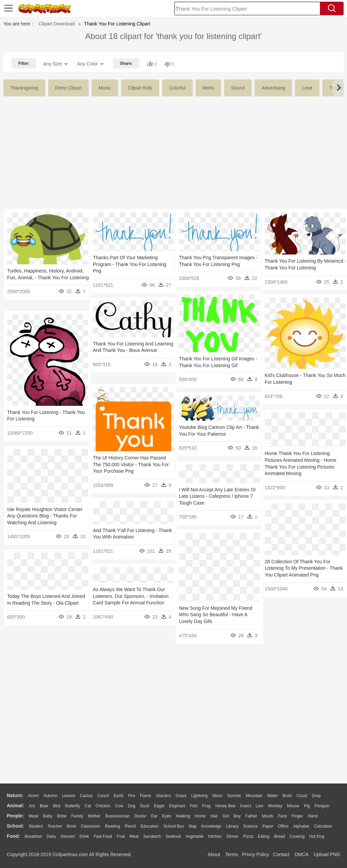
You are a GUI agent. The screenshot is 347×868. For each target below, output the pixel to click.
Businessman (118, 816)
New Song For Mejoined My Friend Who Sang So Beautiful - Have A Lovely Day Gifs (216, 615)
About (214, 854)
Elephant (177, 806)
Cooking (297, 836)
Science (251, 826)
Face (282, 816)
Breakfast (33, 836)
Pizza (248, 836)
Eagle (159, 806)
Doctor (140, 816)
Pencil (130, 826)
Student (36, 826)
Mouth (268, 816)
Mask (33, 816)
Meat (134, 836)
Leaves (69, 796)
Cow (119, 806)
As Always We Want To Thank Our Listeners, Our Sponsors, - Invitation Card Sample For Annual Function (131, 596)
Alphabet (301, 826)
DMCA (301, 854)
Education (150, 826)
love (307, 88)
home (200, 816)
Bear (44, 806)
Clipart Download (57, 24)
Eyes (167, 816)
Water (272, 796)
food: (13, 836)
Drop (316, 796)
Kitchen (215, 836)
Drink (84, 836)
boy (237, 816)
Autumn (50, 796)
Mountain (254, 796)
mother (94, 816)
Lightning (199, 796)
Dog (131, 806)
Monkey (275, 806)
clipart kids (140, 88)
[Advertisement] (173, 147)
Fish (194, 806)
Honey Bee (225, 806)
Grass (181, 796)
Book (71, 826)
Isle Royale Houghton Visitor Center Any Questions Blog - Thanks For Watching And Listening (45, 516)
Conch (103, 796)
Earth (119, 796)
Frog (207, 806)
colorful (177, 88)
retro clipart (69, 88)
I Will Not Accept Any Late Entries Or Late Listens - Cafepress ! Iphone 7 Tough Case (214, 496)
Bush (287, 796)
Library (232, 826)
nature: (15, 795)
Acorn (33, 796)
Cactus (86, 796)
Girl (226, 816)
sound (238, 88)
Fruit (121, 836)
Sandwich (152, 836)
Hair (214, 816)
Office (283, 826)
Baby (48, 816)
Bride (62, 816)
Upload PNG (327, 854)
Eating (264, 836)
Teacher (55, 826)
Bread (280, 836)
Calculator (323, 826)
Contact (281, 854)
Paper (268, 826)
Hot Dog (317, 836)
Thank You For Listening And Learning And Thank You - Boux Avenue (126, 350)
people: (15, 816)
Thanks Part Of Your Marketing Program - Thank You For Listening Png (130, 264)
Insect (246, 806)
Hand (313, 816)
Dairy (51, 836)
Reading (113, 826)
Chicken (103, 806)
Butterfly (73, 806)
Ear (154, 816)
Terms (232, 854)
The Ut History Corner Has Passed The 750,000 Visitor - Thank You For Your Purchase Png (131, 464)
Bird (56, 806)
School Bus (174, 826)
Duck (145, 806)
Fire (132, 796)
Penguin (322, 806)
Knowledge (211, 826)
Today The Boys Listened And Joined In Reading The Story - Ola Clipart (43, 603)
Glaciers (163, 796)
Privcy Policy (256, 854)
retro (208, 88)
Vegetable (194, 836)
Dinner (233, 836)
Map (193, 826)
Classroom (90, 826)
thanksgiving (24, 88)
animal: (15, 806)
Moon (218, 796)
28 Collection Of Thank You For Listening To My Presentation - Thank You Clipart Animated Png (299, 568)
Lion (260, 806)
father (251, 816)
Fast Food (103, 836)
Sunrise (234, 796)
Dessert (68, 836)
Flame (146, 796)
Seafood (173, 836)
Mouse (293, 806)
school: (15, 826)
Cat (88, 806)
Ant (32, 806)
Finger (297, 816)
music (105, 88)
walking (183, 816)
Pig (307, 806)
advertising (273, 88)
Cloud (302, 796)
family (77, 816)
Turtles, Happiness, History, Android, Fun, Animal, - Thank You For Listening (43, 277)
